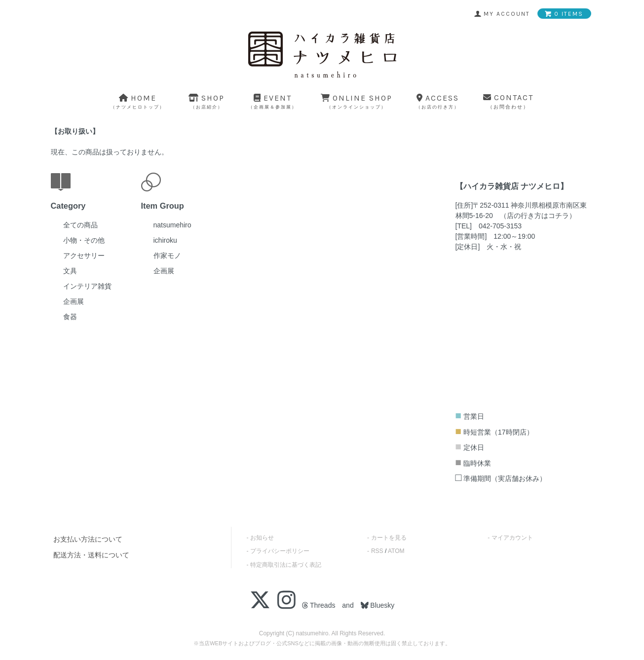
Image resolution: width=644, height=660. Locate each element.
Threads (319, 605)
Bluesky (381, 605)
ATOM (396, 551)
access (438, 101)
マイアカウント (512, 538)
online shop (357, 101)
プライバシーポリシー (280, 551)
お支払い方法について (88, 539)
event (273, 101)
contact (508, 101)
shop (207, 101)
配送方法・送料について (91, 555)
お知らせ (262, 538)
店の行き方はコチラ (538, 216)
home (138, 101)
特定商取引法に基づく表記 (286, 565)
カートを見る (389, 538)
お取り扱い (75, 131)
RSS (377, 551)
